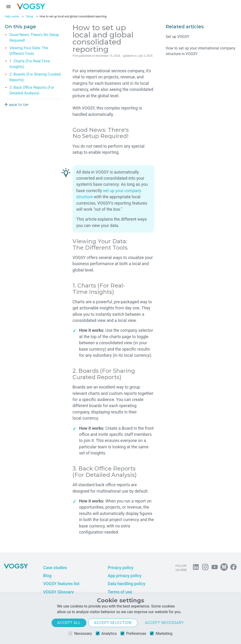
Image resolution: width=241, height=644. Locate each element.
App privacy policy (125, 576)
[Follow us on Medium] (224, 568)
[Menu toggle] (8, 7)
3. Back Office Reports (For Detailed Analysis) (32, 90)
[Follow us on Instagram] (205, 568)
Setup (30, 16)
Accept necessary (164, 623)
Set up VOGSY (177, 37)
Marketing (161, 634)
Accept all (69, 623)
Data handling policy (127, 584)
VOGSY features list (61, 584)
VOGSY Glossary (58, 592)
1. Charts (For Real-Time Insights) (30, 64)
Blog (47, 576)
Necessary (80, 634)
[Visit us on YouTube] (215, 568)
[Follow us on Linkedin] (196, 568)
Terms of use (120, 592)
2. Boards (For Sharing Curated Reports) (35, 77)
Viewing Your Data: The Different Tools (29, 51)
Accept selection (113, 623)
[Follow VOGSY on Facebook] (233, 568)
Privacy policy (121, 568)
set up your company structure (109, 194)
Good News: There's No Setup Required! (34, 38)
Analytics (106, 634)
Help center (12, 16)
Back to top (16, 105)
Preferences (133, 634)
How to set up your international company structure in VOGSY (201, 51)
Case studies (55, 568)
